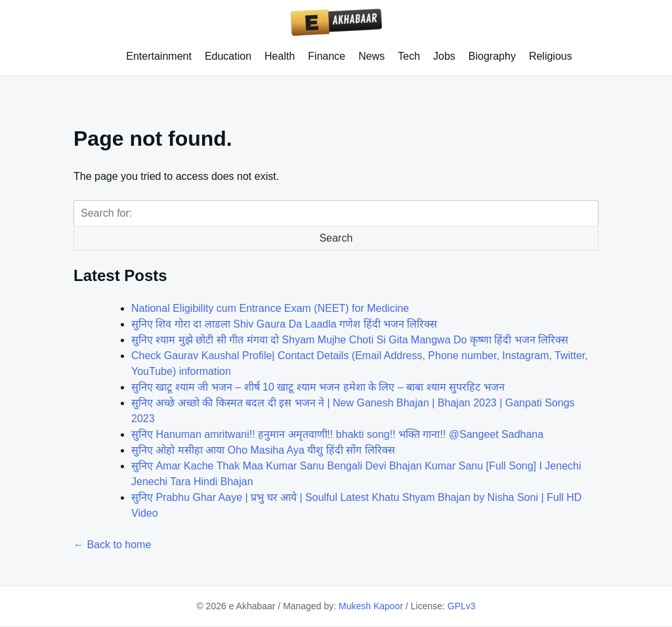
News (371, 56)
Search (336, 238)
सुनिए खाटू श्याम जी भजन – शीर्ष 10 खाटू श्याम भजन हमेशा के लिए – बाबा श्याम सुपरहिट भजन (318, 387)
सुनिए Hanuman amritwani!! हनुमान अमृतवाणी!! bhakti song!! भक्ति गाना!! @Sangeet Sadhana (337, 434)
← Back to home (112, 545)
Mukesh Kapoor (371, 606)
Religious (551, 56)
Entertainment (159, 56)
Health (280, 56)
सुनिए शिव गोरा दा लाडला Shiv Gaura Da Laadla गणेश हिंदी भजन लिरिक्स (284, 324)
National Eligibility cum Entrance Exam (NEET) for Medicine (270, 308)
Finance (326, 56)
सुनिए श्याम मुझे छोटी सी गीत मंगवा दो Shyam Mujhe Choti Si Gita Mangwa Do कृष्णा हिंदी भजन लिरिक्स (350, 340)
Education (228, 56)
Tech (409, 56)
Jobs (444, 56)
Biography (492, 56)
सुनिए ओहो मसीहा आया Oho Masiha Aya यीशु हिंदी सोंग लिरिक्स (263, 450)
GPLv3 (462, 606)
